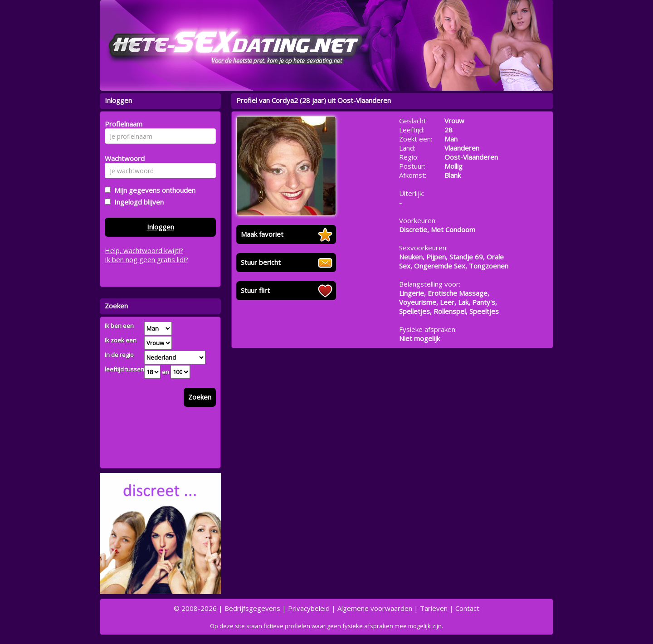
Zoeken (200, 397)
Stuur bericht (261, 262)
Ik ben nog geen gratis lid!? (146, 259)
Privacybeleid (309, 608)
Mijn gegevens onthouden (153, 190)
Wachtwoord (122, 158)
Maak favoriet (262, 234)
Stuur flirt (255, 290)
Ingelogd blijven (137, 202)
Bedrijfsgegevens (252, 608)
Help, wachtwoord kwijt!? (144, 250)
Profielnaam (122, 124)
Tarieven (434, 608)
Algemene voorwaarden (375, 608)
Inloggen (161, 227)
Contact (467, 608)
